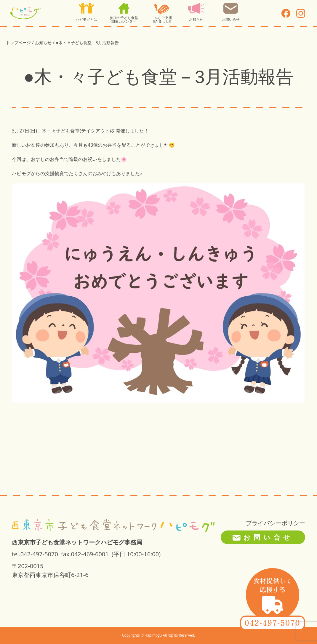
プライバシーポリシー (276, 523)
